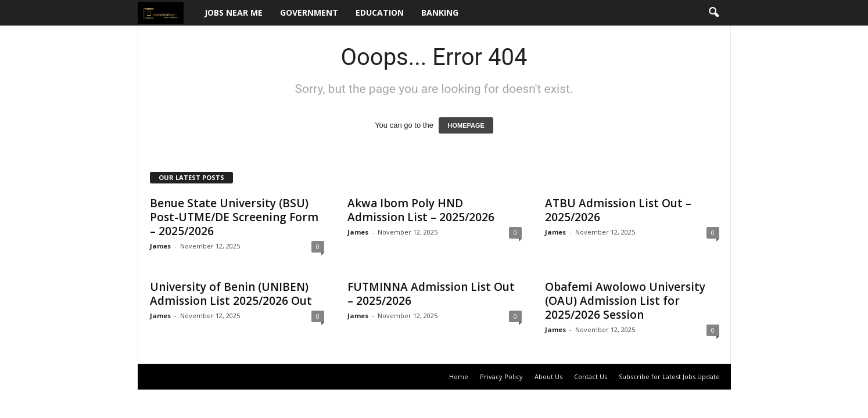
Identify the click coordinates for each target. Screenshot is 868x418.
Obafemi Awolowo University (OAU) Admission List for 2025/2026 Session (625, 301)
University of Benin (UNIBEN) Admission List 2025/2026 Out (231, 294)
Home (459, 376)
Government (309, 12)
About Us (548, 376)
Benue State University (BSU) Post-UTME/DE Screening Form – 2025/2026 (234, 217)
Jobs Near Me (234, 12)
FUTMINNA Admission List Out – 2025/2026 (431, 294)
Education (380, 12)
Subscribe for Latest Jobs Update (669, 376)
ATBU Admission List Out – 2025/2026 (618, 210)
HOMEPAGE (466, 125)
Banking (440, 12)
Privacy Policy (501, 376)
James (160, 246)
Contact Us (591, 376)
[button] (713, 13)
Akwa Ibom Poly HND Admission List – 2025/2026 (421, 210)
